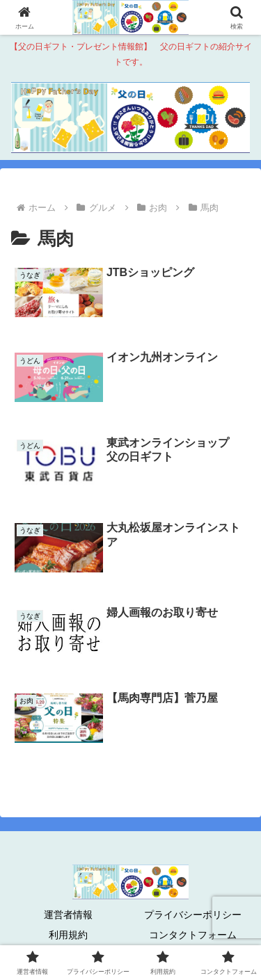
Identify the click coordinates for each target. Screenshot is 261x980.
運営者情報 (68, 915)
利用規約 (68, 935)
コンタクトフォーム (193, 935)
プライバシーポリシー (193, 915)
